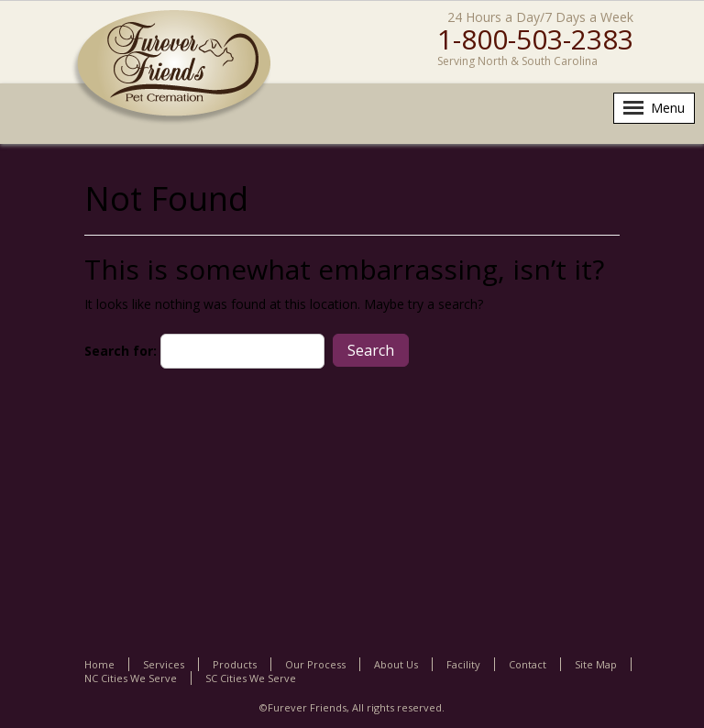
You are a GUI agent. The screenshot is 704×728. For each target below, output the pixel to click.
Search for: (121, 351)
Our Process (315, 664)
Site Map (596, 664)
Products (235, 664)
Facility (463, 664)
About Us (396, 664)
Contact (528, 664)
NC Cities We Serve (131, 678)
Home (99, 664)
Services (164, 664)
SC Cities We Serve (251, 678)
